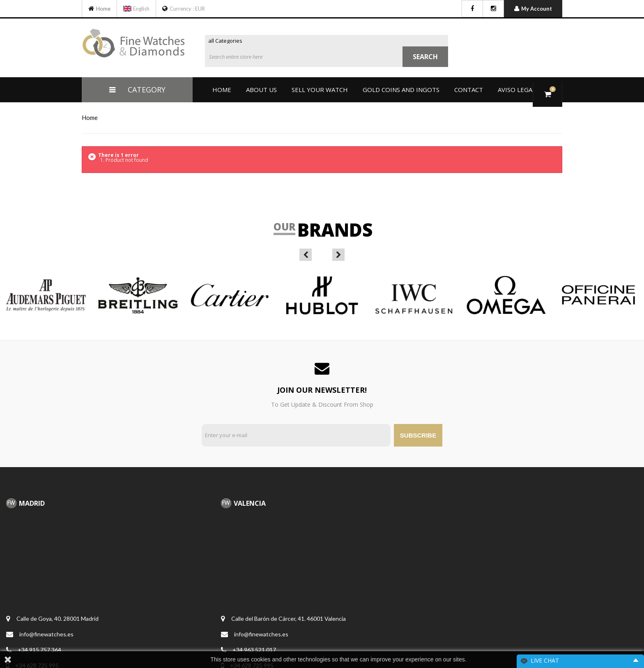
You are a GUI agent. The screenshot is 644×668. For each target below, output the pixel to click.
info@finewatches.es (46, 634)
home (90, 117)
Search (425, 57)
